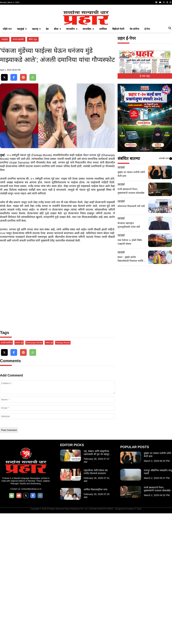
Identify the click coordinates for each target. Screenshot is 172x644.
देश (47, 76)
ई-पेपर (147, 76)
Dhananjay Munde (34, 473)
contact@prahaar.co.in (31, 620)
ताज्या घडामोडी (18, 86)
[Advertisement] (86, 31)
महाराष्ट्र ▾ (36, 76)
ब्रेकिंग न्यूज (33, 86)
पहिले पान (7, 76)
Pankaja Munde (63, 473)
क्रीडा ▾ (57, 76)
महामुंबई (5, 86)
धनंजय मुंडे (19, 473)
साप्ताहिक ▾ (88, 76)
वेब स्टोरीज (134, 76)
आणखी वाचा (165, 206)
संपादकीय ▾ (72, 76)
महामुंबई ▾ (22, 76)
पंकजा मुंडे (49, 473)
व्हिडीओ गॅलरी (118, 76)
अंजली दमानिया (6, 473)
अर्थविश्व (103, 76)
